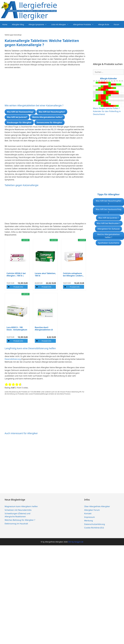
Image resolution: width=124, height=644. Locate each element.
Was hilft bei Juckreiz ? (108, 218)
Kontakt (88, 513)
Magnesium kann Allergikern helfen (21, 506)
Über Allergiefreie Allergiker (97, 506)
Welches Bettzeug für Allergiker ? (20, 520)
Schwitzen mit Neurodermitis (18, 510)
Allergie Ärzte (104, 24)
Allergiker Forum (92, 510)
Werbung (88, 521)
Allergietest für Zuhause (108, 229)
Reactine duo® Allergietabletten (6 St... (44, 329)
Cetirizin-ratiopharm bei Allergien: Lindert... (74, 274)
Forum (116, 24)
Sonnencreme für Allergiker (49, 122)
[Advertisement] (43, 88)
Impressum (89, 517)
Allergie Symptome (39, 24)
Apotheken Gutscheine (108, 243)
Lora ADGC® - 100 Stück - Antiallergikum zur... (17, 329)
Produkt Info (18, 287)
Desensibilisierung (13, 359)
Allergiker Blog (18, 24)
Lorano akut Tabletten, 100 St (45, 274)
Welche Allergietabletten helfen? (47, 117)
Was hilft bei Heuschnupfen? (52, 112)
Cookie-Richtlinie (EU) (94, 528)
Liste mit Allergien (61, 24)
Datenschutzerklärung (95, 524)
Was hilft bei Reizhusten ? (109, 223)
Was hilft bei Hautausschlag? (20, 112)
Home (5, 24)
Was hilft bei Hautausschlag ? (108, 211)
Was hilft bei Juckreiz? (17, 117)
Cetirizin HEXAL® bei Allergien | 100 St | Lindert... (16, 274)
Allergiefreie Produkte (85, 24)
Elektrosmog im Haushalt (16, 524)
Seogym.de (79, 542)
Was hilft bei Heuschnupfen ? (108, 202)
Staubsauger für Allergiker (19, 122)
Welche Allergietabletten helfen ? (108, 236)
